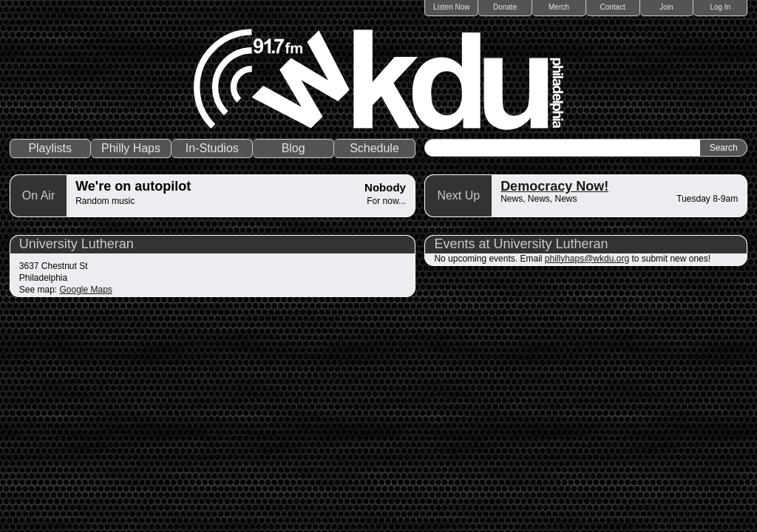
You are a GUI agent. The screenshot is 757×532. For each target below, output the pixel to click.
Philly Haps (131, 148)
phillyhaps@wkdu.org (587, 259)
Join (666, 7)
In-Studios (212, 148)
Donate (505, 7)
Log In (720, 7)
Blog (293, 148)
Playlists (50, 148)
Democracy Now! (554, 186)
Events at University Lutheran (521, 244)
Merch (559, 7)
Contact (612, 7)
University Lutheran (77, 244)
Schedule (374, 148)
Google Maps (86, 290)
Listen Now (451, 7)
